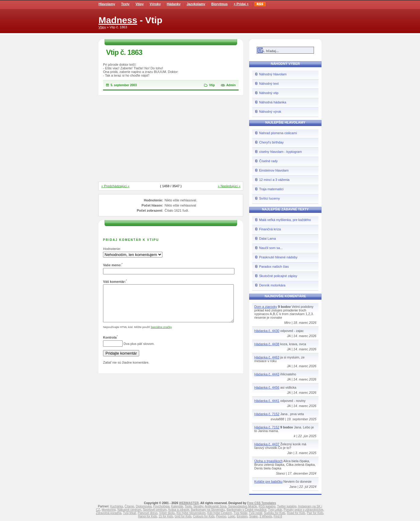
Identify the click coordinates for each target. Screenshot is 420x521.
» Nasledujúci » (229, 186)
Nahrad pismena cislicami (278, 133)
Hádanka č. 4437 (267, 444)
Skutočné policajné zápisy (278, 276)
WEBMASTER (189, 503)
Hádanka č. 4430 (267, 331)
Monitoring (109, 510)
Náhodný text (269, 84)
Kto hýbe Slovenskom (191, 513)
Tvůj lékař (129, 513)
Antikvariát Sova (215, 506)
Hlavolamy (107, 4)
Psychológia (161, 506)
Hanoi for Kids (147, 516)
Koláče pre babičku (268, 482)
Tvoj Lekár (275, 510)
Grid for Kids (183, 516)
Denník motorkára (272, 285)
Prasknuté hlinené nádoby (278, 257)
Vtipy (140, 4)
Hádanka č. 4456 (267, 387)
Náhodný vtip (269, 93)
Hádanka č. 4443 (267, 374)
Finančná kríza (270, 229)
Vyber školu (167, 513)
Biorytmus (219, 4)
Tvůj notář (255, 513)
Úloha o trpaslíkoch (268, 461)
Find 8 (278, 516)
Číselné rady (268, 161)
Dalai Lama (268, 238)
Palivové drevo (148, 513)
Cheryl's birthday (271, 142)
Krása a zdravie (179, 510)
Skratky (198, 506)
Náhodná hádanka (273, 102)
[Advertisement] (171, 139)
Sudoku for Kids (275, 513)
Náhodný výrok (270, 112)
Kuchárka (117, 506)
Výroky (155, 4)
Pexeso (221, 516)
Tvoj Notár (240, 513)
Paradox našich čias (274, 267)
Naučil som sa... (271, 248)
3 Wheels (266, 516)
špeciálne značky (161, 334)
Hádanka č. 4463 (267, 357)
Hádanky (174, 4)
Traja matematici (271, 189)
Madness (118, 20)
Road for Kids (296, 513)
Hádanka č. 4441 (267, 401)
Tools (188, 506)
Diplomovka (144, 506)
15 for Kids (166, 516)
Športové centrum (155, 510)
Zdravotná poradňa (109, 513)
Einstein (242, 516)
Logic (231, 516)
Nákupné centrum (129, 510)
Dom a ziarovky (266, 307)
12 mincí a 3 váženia (274, 180)
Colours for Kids (204, 516)
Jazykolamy (196, 4)
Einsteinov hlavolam (274, 170)
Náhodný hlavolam (273, 74)
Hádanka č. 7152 (267, 414)
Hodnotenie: (112, 249)
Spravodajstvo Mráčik (243, 506)
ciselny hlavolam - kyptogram (281, 152)
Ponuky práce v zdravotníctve (304, 510)
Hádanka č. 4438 (267, 344)
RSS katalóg (267, 506)
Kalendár (177, 506)
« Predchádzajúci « (115, 186)
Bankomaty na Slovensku (208, 510)
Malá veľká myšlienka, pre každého (285, 220)
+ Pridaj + (241, 4)
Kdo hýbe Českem (220, 513)
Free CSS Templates (262, 503)
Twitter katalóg (287, 506)
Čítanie (129, 506)
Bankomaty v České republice (246, 510)
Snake (253, 516)
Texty (125, 4)
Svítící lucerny (270, 198)
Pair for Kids (315, 513)
